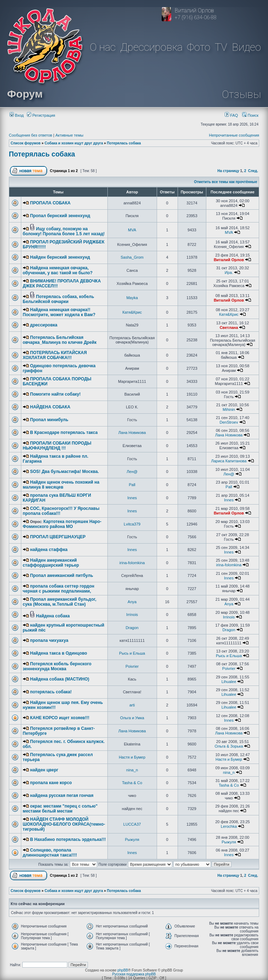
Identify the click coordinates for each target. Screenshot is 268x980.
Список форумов (26, 143)
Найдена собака (53, 616)
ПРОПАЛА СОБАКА (50, 203)
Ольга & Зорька (229, 746)
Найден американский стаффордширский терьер (51, 563)
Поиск (250, 115)
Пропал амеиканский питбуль (62, 576)
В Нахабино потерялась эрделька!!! (68, 839)
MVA (132, 230)
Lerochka (229, 826)
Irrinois (132, 615)
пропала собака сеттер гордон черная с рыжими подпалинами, (58, 589)
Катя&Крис (132, 312)
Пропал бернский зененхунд (60, 216)
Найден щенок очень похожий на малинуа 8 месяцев (61, 485)
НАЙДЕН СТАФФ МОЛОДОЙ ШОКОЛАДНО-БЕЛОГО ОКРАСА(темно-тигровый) (64, 824)
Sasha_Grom (132, 257)
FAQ (231, 115)
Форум (25, 94)
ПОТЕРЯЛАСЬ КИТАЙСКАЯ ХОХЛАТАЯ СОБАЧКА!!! (55, 355)
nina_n (132, 770)
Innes (132, 498)
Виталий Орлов (229, 260)
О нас (103, 47)
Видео (246, 47)
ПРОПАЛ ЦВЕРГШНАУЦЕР (58, 537)
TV (221, 47)
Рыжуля (132, 839)
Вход (17, 115)
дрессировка (44, 325)
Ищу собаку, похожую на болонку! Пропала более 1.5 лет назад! (64, 231)
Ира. (229, 272)
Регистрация (41, 115)
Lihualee (229, 682)
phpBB (123, 970)
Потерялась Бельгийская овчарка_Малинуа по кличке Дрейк (60, 340)
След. (253, 171)
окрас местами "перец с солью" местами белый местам (60, 809)
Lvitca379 (132, 524)
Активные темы (69, 135)
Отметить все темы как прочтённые (225, 182)
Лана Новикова (132, 433)
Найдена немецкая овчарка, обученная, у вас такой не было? (58, 270)
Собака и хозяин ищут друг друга (74, 143)
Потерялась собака (124, 143)
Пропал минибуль (49, 420)
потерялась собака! (51, 692)
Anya (132, 602)
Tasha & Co (132, 783)
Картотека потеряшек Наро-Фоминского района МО (62, 524)
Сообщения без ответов (30, 135)
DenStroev (229, 422)
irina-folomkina (132, 563)
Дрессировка (151, 47)
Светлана (229, 327)
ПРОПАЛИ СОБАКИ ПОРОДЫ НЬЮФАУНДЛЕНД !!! (57, 446)
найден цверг (44, 770)
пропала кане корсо (51, 783)
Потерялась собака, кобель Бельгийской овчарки (58, 299)
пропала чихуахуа (49, 640)
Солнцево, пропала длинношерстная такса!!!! (50, 853)
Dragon (132, 628)
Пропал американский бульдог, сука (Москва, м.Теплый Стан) (60, 602)
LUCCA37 (132, 824)
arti (132, 705)
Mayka (132, 298)
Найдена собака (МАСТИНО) (60, 679)
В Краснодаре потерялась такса (64, 433)
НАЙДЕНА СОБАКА (50, 407)
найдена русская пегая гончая (62, 795)
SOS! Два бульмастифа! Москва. (65, 472)
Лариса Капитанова (229, 461)
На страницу (228, 171)
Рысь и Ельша (132, 653)
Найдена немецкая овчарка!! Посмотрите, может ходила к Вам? (59, 312)
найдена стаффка (49, 550)
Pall (132, 485)
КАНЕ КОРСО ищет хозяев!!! (60, 718)
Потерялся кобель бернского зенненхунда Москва (57, 666)
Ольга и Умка (132, 718)
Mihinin (229, 409)
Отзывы (241, 94)
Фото (199, 47)
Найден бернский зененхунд (60, 257)
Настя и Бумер (132, 757)
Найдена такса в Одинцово (59, 653)
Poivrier (132, 666)
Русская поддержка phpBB (134, 974)
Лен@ (132, 472)
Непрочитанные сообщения (234, 135)
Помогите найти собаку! (55, 394)
